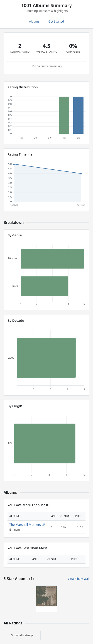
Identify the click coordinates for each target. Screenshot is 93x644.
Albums (34, 21)
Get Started (56, 21)
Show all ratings (22, 635)
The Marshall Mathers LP (27, 525)
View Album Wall (79, 579)
